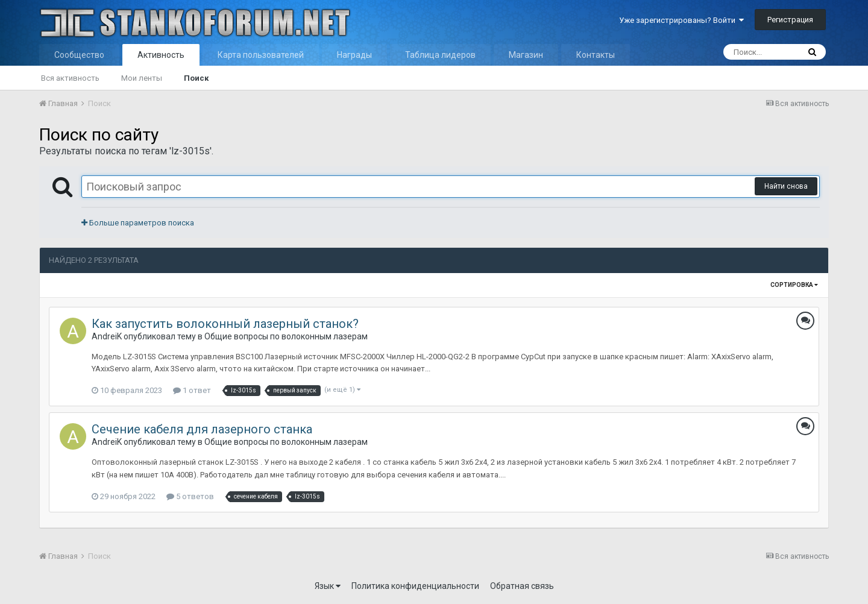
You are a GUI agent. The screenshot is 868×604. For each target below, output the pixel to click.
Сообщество (79, 55)
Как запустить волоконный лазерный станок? (225, 324)
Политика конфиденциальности (415, 586)
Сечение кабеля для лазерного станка (202, 429)
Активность (161, 55)
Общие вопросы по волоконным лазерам (286, 336)
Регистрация (790, 20)
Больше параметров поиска (138, 223)
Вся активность (70, 78)
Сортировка (794, 285)
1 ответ (192, 390)
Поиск (196, 78)
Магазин (526, 55)
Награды (354, 55)
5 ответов (190, 496)
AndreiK (107, 336)
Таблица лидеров (440, 55)
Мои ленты (142, 78)
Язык (328, 586)
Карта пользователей (261, 55)
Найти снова (786, 186)
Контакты (596, 55)
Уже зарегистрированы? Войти (681, 20)
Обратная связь (522, 586)
